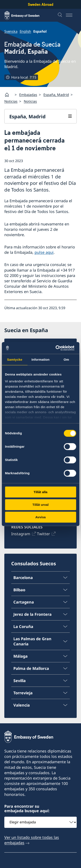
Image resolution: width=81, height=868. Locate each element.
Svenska (11, 31)
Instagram (21, 534)
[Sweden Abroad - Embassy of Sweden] (26, 15)
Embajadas (28, 95)
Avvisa (41, 517)
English (25, 31)
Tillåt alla (41, 492)
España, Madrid (56, 95)
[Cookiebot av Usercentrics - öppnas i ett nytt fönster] (58, 348)
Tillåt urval (40, 505)
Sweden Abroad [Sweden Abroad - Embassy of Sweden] (41, 4)
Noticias (11, 101)
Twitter (43, 534)
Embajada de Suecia (32, 48)
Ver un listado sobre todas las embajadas (32, 840)
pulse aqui (44, 252)
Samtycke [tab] (15, 360)
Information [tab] (41, 360)
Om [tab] (66, 360)
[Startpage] (9, 95)
